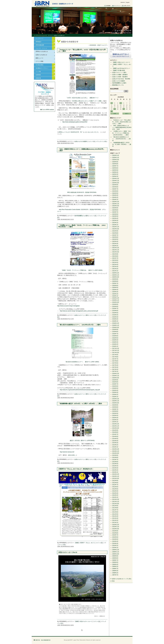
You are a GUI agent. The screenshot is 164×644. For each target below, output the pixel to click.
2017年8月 (115, 357)
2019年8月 (115, 306)
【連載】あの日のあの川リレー (121, 68)
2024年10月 (116, 183)
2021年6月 (115, 260)
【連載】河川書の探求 (119, 70)
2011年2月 (115, 520)
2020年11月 (116, 275)
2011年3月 (115, 518)
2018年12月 (116, 323)
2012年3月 (115, 493)
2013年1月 (115, 472)
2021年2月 (115, 269)
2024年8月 (115, 187)
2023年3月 (115, 220)
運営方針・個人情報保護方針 (43, 640)
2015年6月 (115, 411)
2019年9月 (115, 304)
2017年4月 (115, 365)
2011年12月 (116, 499)
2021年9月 (115, 254)
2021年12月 (116, 248)
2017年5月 (115, 363)
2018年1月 (115, 346)
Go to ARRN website (48, 110)
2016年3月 (115, 392)
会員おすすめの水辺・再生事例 (121, 79)
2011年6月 (115, 512)
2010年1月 (115, 548)
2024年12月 (116, 179)
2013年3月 (115, 468)
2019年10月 (116, 302)
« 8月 (115, 114)
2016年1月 (115, 397)
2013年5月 (115, 464)
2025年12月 (116, 155)
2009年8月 (115, 558)
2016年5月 (115, 388)
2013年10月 (116, 453)
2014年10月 (116, 428)
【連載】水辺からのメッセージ (83, 621)
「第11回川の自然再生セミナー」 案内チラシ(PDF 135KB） (82, 362)
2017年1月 (115, 371)
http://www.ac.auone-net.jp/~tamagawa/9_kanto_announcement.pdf (79, 311)
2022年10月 (116, 229)
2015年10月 (116, 403)
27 (124, 109)
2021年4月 (115, 265)
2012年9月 (115, 481)
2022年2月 (115, 246)
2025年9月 (115, 162)
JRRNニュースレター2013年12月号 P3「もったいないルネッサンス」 (79, 132)
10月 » (127, 114)
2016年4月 (115, 390)
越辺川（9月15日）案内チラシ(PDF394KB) (82, 440)
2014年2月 (115, 445)
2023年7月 (115, 212)
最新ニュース (39, 58)
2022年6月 (115, 237)
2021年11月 (116, 250)
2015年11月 (116, 401)
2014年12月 (116, 424)
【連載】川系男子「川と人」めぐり (85, 543)
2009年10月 (116, 554)
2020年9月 (115, 279)
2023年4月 (115, 218)
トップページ (37, 35)
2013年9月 (115, 455)
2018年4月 (115, 340)
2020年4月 (115, 290)
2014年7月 (115, 434)
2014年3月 (115, 443)
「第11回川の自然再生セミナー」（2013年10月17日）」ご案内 (80, 325)
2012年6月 (115, 487)
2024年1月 (115, 199)
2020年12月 (116, 273)
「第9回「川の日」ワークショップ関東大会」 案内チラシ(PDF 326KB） (82, 270)
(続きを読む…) (72, 455)
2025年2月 (115, 176)
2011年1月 (115, 522)
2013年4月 (115, 466)
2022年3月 (115, 244)
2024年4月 (115, 195)
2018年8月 (115, 332)
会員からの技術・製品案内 (120, 77)
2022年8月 (115, 233)
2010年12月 (116, 525)
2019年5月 (115, 313)
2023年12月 (116, 202)
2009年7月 (115, 560)
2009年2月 (115, 566)
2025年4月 (115, 172)
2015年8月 (115, 407)
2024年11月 (116, 181)
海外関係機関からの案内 (81, 216)
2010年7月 (115, 535)
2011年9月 (115, 506)
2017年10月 (116, 353)
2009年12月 (116, 550)
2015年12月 (116, 399)
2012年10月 (116, 478)
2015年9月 (115, 405)
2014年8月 (115, 432)
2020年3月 (115, 292)
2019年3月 (115, 317)
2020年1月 (115, 296)
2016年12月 (116, 374)
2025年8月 (115, 164)
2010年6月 (115, 537)
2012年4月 (115, 491)
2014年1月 (115, 447)
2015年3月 (115, 418)
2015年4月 (115, 415)
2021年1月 (115, 271)
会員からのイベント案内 (81, 315)
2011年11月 (116, 502)
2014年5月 (115, 439)
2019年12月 (116, 298)
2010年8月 (115, 533)
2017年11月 (116, 350)
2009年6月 (115, 562)
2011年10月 (116, 504)
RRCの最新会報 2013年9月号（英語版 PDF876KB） (82, 192)
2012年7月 (115, 485)
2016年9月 (115, 380)
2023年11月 (116, 204)
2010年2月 (115, 545)
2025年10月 (116, 160)
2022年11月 (116, 227)
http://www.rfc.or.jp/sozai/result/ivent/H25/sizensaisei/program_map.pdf (80, 390)
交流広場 (38, 78)
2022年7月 (115, 235)
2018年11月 (116, 325)
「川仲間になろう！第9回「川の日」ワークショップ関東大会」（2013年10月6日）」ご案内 (82, 226)
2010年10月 (116, 529)
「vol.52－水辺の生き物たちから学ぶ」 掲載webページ (82, 98)
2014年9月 (115, 430)
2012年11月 (116, 476)
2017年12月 (116, 348)
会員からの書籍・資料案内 (120, 75)
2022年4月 (115, 241)
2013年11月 (116, 451)
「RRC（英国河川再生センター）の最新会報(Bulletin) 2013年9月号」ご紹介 (82, 150)
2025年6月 (115, 168)
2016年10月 (116, 378)
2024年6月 (115, 191)
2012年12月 (116, 474)
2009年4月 (115, 564)
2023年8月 (115, 210)
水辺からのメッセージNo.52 (68, 552)
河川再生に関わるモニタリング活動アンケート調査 (87, 101)
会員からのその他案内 (81, 141)
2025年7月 (115, 166)
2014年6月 (115, 436)
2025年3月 (115, 174)
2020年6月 (115, 286)
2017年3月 (115, 367)
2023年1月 (115, 225)
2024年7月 (115, 189)
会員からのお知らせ (41, 55)
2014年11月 (116, 426)
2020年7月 (115, 283)
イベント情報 (39, 61)
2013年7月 (115, 460)
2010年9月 (115, 531)
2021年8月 (115, 256)
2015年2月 (115, 420)
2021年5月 (115, 262)
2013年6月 (115, 462)
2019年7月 (115, 308)
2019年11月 (116, 300)
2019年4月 (115, 315)
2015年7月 (115, 409)
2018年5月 (115, 338)
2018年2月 (115, 344)
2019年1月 (115, 321)
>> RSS (112, 581)
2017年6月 (115, 361)
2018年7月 (115, 334)
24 (115, 109)
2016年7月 (115, 384)
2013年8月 (115, 457)
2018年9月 (115, 329)
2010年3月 (115, 543)
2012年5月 (115, 489)
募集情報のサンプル (118, 85)
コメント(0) (92, 141)
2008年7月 (115, 569)
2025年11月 (116, 158)
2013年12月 (116, 449)
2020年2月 (115, 294)
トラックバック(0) (101, 141)
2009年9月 (115, 556)
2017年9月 (115, 355)
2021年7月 (115, 258)
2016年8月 (115, 382)
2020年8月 (115, 281)
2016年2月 (115, 395)
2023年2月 (115, 223)
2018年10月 (116, 327)
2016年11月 (116, 376)
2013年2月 (115, 470)
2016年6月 (115, 386)
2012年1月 (115, 497)
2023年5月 (115, 216)
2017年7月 (115, 359)
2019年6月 (115, 311)
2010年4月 (115, 541)
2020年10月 (116, 277)
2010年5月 (115, 539)
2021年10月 (116, 252)
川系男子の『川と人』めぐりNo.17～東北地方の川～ (76, 469)
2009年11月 (116, 552)
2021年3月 (115, 267)
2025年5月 (115, 170)
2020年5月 (115, 288)
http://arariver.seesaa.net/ (67, 452)
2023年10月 (116, 206)
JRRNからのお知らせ (42, 51)
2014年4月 (115, 441)
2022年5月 (115, 239)
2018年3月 (115, 342)
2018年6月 (115, 336)
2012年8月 (115, 483)
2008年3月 (115, 571)
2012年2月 (115, 495)
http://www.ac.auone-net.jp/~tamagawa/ (68, 306)
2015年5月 (115, 413)
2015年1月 (115, 422)
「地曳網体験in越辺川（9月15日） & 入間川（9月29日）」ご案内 (80, 404)
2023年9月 (115, 208)
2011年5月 (115, 514)
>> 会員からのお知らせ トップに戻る (121, 579)
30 (112, 111)
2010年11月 (116, 527)
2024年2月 (115, 197)
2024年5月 (115, 193)
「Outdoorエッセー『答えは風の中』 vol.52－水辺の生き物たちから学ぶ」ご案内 (82, 50)
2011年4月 (115, 516)
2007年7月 (115, 575)
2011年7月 (115, 510)
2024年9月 (115, 185)
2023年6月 (115, 214)
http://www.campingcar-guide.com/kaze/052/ (75, 122)
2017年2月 (115, 369)
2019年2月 (115, 319)
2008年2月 (115, 573)
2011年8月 (115, 508)
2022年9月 (115, 231)
